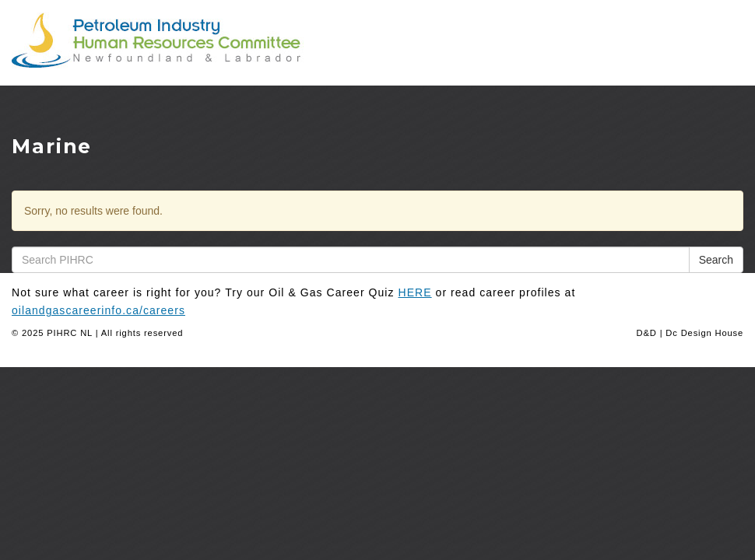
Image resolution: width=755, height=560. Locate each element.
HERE (415, 292)
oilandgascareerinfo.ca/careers (98, 310)
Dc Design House (704, 333)
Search (716, 260)
